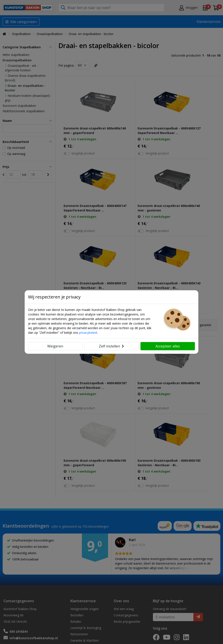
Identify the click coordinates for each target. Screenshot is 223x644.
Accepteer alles (168, 346)
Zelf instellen (111, 346)
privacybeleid (88, 333)
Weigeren (55, 346)
